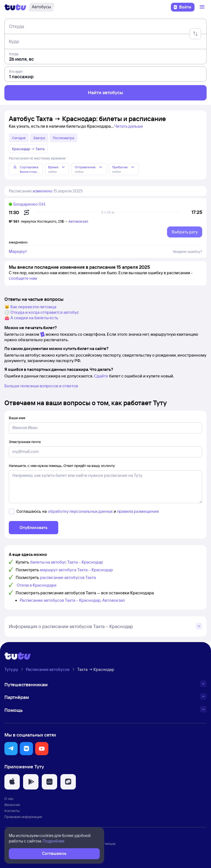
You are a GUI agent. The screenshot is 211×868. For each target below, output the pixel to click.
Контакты (12, 811)
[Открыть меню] (203, 7)
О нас (9, 799)
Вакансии (12, 805)
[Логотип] (15, 7)
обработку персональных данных (80, 511)
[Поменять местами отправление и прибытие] (195, 34)
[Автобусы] (41, 7)
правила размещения (138, 511)
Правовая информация (23, 817)
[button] (11, 749)
